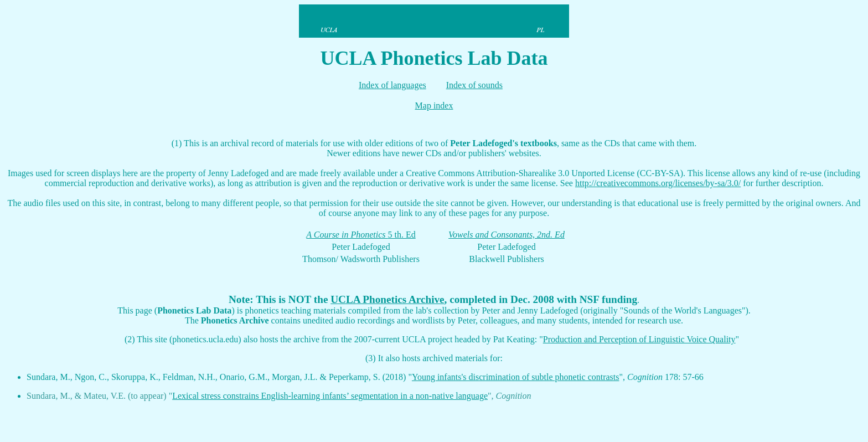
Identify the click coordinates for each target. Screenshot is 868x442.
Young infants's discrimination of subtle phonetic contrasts (516, 377)
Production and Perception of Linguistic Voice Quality (639, 339)
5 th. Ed (402, 235)
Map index (434, 106)
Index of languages (392, 85)
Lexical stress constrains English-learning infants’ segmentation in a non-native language (330, 396)
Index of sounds (474, 85)
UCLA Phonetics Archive (387, 299)
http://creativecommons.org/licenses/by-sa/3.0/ (658, 183)
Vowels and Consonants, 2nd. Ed (507, 235)
